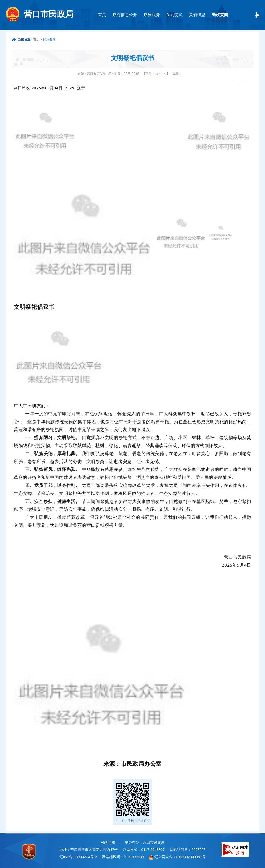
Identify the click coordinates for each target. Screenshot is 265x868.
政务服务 (152, 15)
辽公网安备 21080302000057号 (180, 857)
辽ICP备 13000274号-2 (78, 857)
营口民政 (22, 87)
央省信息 (197, 15)
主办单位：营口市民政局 (145, 842)
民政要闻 (220, 15)
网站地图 (108, 842)
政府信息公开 (125, 15)
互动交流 (174, 15)
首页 (102, 15)
